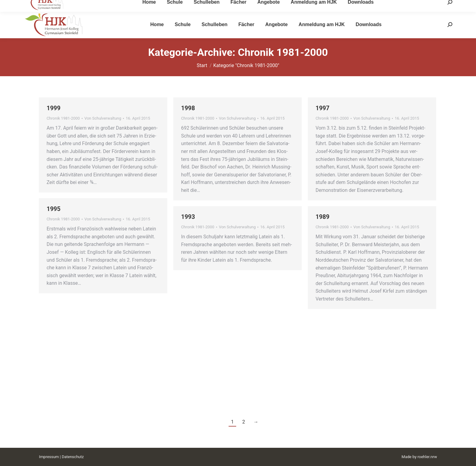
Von (103, 118)
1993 (188, 217)
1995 (53, 209)
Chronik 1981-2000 (63, 118)
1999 (53, 108)
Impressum (49, 457)
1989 (322, 217)
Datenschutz (73, 457)
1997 (322, 108)
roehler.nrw (427, 457)
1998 (188, 108)
